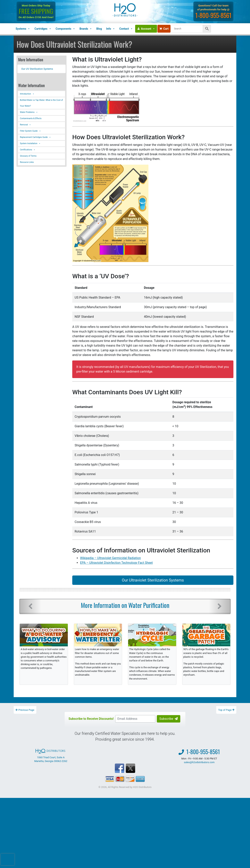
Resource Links (27, 162)
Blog (99, 29)
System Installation (30, 144)
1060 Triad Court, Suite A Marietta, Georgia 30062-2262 (51, 756)
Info (111, 29)
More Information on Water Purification (125, 605)
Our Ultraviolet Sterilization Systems (153, 580)
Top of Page (226, 710)
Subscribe (169, 719)
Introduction (27, 94)
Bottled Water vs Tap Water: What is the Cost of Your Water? (41, 103)
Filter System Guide (30, 131)
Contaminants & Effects (31, 118)
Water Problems (29, 112)
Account (148, 29)
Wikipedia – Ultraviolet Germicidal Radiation (110, 558)
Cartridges (43, 29)
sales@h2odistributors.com (199, 762)
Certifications (28, 150)
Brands (86, 29)
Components (65, 29)
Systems (23, 29)
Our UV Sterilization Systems (37, 69)
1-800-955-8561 (213, 15)
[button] (30, 607)
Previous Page (25, 710)
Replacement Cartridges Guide (35, 137)
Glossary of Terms (28, 156)
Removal (25, 125)
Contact (126, 29)
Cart (164, 29)
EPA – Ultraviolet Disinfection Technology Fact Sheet (116, 563)
